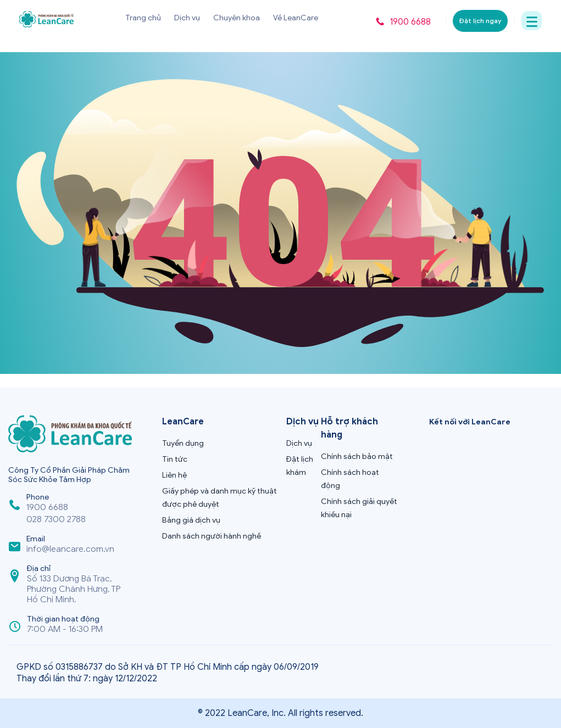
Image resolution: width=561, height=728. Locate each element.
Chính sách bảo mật (357, 457)
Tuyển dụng (183, 443)
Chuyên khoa (237, 18)
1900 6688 (47, 508)
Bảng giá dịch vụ (191, 520)
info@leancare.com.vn (70, 549)
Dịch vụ (187, 18)
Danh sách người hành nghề (212, 536)
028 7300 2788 (56, 520)
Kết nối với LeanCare (470, 422)
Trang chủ (143, 18)
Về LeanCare (296, 18)
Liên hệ (174, 475)
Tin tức (175, 459)
